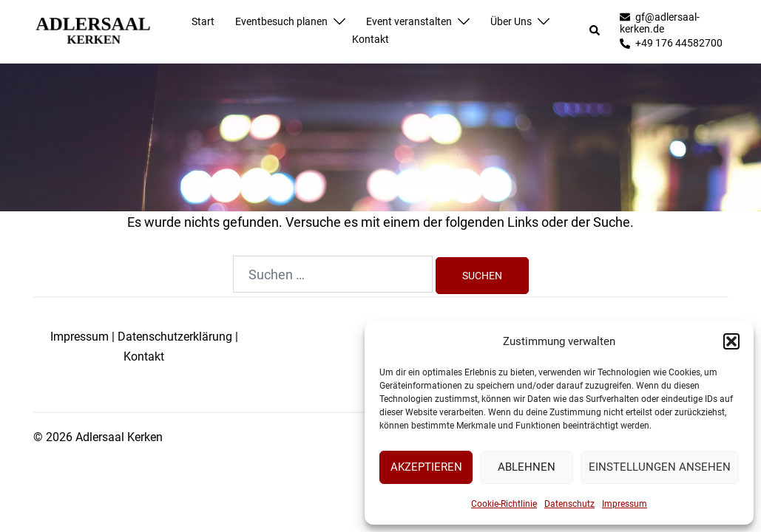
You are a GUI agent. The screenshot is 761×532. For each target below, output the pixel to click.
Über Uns (511, 21)
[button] (731, 341)
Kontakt (371, 39)
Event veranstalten (409, 21)
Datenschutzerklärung (175, 337)
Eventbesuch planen (281, 21)
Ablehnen (527, 467)
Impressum (625, 504)
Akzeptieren (426, 467)
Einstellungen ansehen (660, 467)
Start (203, 21)
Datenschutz (569, 504)
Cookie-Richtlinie (504, 504)
